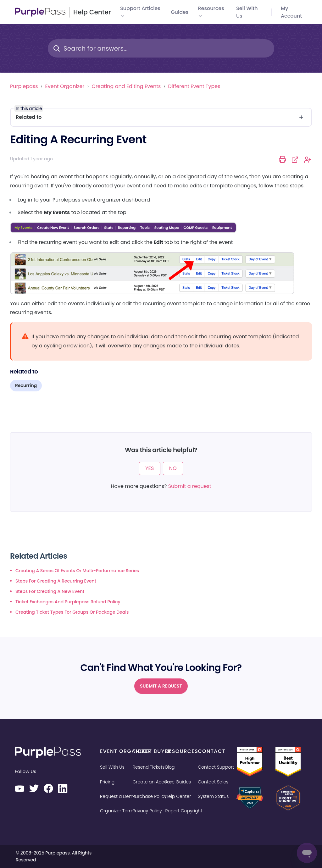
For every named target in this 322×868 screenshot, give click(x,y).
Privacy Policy (147, 811)
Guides (180, 12)
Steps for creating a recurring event (56, 581)
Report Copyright (184, 811)
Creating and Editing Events (126, 86)
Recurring (26, 385)
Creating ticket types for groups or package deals (72, 612)
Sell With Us (112, 767)
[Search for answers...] (161, 48)
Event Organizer (65, 86)
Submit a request (190, 486)
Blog (170, 767)
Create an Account (153, 782)
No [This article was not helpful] (173, 468)
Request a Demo (118, 796)
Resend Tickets (149, 767)
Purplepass (24, 86)
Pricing (107, 782)
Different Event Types (194, 86)
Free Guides (178, 782)
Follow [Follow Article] (308, 160)
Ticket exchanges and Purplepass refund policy (68, 602)
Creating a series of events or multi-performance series (77, 571)
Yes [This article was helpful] (150, 468)
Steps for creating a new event (50, 591)
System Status (213, 796)
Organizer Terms (118, 811)
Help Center (178, 796)
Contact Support (216, 767)
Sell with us (247, 12)
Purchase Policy (150, 796)
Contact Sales (213, 782)
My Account (291, 12)
